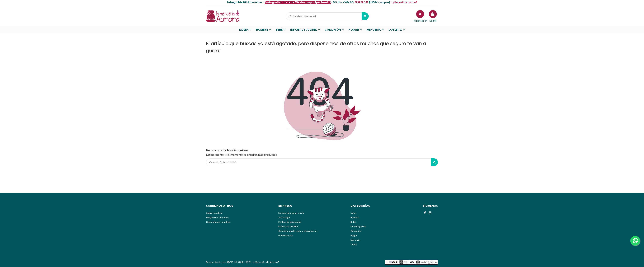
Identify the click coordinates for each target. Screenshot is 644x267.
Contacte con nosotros (218, 222)
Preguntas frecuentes (217, 218)
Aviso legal (284, 218)
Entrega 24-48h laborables (245, 2)
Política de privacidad (290, 222)
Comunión (356, 231)
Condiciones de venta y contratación (298, 231)
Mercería (355, 240)
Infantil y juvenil (358, 227)
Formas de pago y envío (291, 213)
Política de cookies (288, 227)
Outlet (354, 245)
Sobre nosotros (214, 213)
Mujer (353, 213)
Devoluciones (286, 236)
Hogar (354, 236)
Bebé (353, 222)
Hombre (355, 218)
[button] (245, 30)
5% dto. (344, 2)
